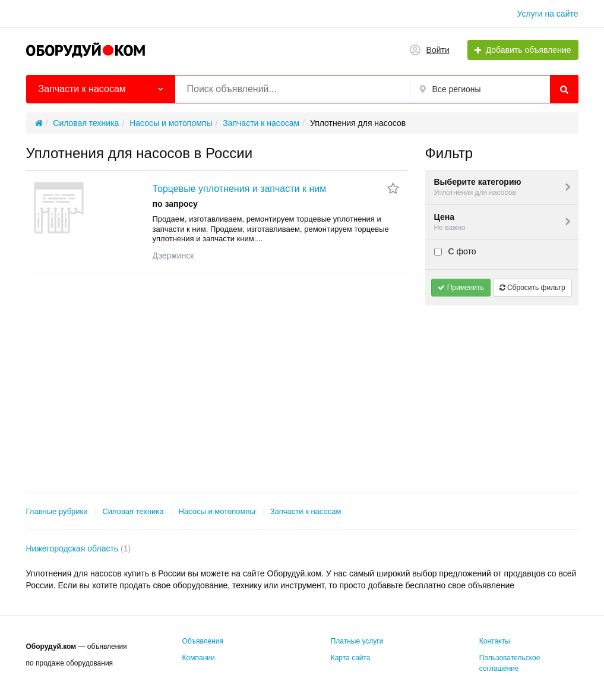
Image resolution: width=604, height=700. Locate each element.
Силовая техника (133, 511)
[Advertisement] (502, 389)
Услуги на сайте (548, 14)
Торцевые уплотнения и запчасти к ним (240, 189)
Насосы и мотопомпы (216, 511)
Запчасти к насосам (306, 511)
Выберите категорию (503, 187)
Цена (503, 223)
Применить (461, 288)
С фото (455, 251)
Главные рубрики (57, 511)
